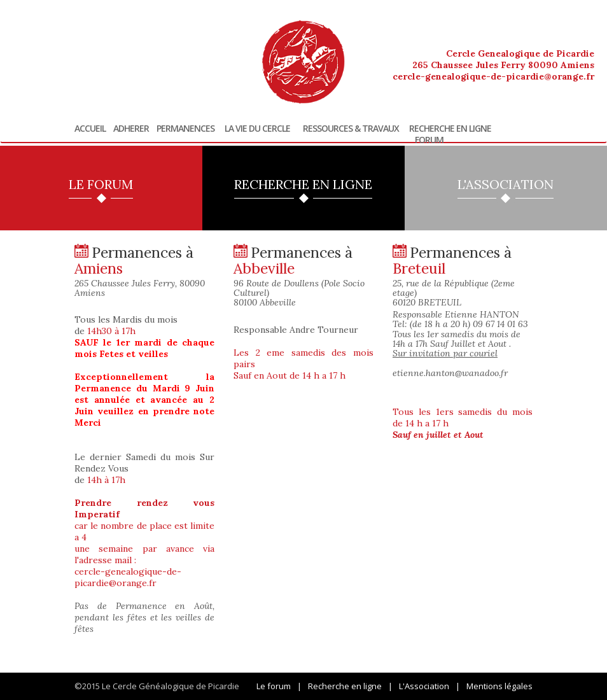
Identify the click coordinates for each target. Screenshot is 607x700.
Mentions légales (499, 686)
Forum (429, 140)
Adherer (131, 129)
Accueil (90, 129)
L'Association (424, 686)
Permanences (185, 129)
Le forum (274, 686)
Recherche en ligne (450, 129)
